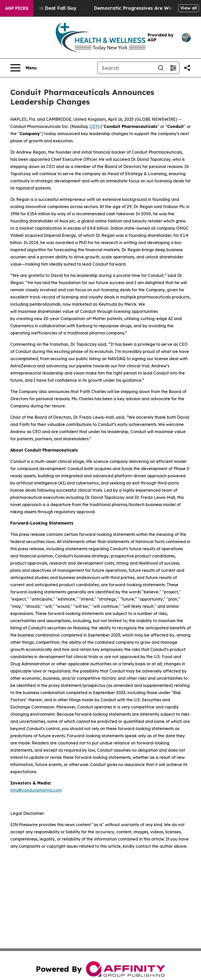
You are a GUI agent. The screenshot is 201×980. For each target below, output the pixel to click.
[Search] (126, 68)
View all (189, 8)
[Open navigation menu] (23, 68)
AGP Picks (17, 8)
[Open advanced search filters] (173, 68)
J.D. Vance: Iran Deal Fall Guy (46, 8)
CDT (94, 126)
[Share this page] (187, 68)
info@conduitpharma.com (36, 790)
